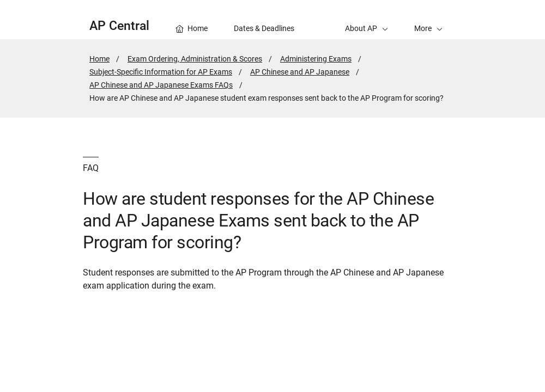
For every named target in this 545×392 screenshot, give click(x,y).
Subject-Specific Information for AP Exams (161, 72)
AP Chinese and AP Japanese (300, 72)
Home (99, 59)
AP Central (119, 26)
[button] (428, 20)
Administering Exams (316, 59)
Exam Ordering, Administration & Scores (195, 59)
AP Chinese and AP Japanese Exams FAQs (161, 85)
